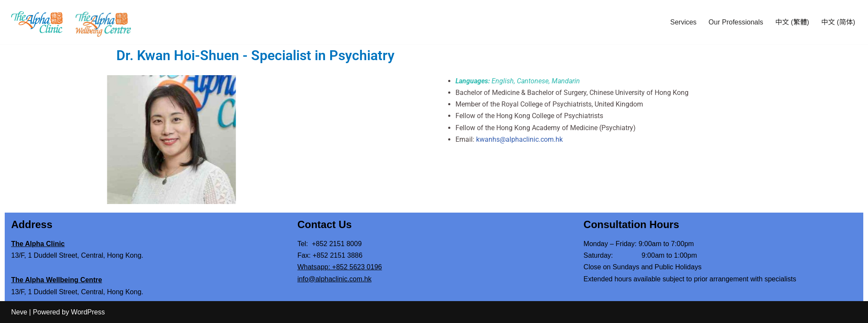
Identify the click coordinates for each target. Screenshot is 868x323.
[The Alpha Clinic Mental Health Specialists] (37, 22)
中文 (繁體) (792, 22)
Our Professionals (736, 22)
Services (683, 22)
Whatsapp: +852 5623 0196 (340, 267)
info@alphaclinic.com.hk (335, 279)
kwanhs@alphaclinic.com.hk (546, 139)
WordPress (88, 312)
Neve (19, 312)
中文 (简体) (838, 22)
